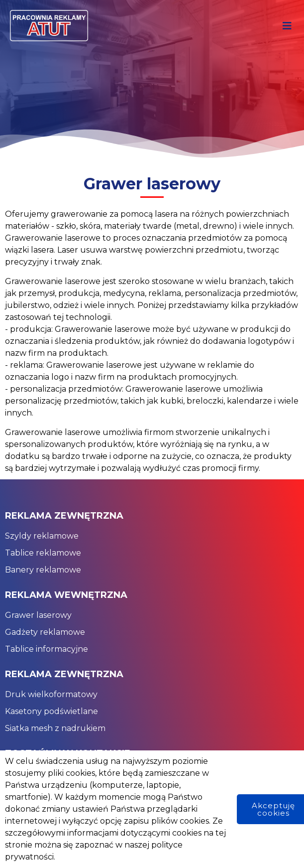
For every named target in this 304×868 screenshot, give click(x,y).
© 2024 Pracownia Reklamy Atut (74, 854)
